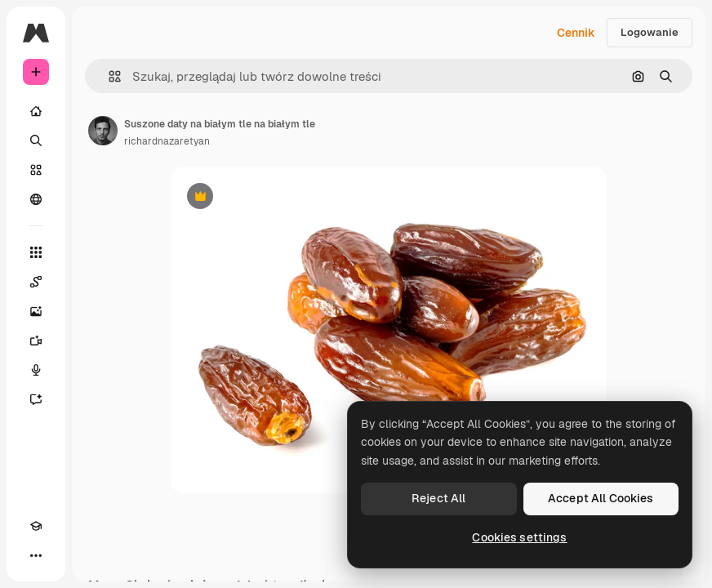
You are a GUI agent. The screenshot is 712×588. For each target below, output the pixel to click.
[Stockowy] (36, 170)
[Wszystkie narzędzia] (36, 252)
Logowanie (650, 32)
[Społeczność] (36, 199)
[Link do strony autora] (103, 131)
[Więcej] (36, 555)
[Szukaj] (36, 140)
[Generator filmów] (36, 341)
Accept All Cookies (601, 498)
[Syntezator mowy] (36, 370)
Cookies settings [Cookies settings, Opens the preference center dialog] (519, 537)
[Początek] (36, 111)
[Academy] (36, 526)
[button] (108, 76)
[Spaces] (36, 282)
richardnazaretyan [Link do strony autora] (167, 141)
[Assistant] (36, 399)
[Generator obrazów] (36, 311)
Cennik (576, 33)
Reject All (438, 498)
